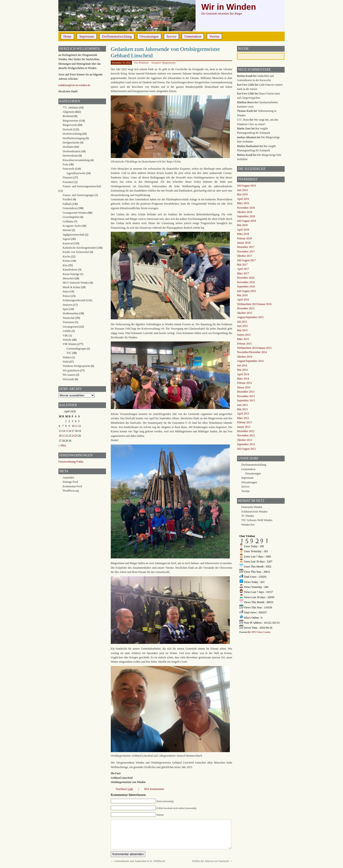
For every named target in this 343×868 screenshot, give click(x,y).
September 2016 (246, 286)
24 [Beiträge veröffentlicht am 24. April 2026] (73, 436)
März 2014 (243, 379)
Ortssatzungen (149, 37)
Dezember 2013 (246, 392)
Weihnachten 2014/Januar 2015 (254, 348)
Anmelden (68, 478)
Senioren (68, 305)
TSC (69, 353)
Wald (66, 362)
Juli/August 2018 (246, 221)
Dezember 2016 (246, 278)
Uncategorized (71, 327)
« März (62, 445)
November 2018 (246, 208)
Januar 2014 (244, 387)
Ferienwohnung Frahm (71, 462)
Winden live (248, 525)
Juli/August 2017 (246, 260)
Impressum (87, 37)
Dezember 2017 (246, 247)
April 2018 (243, 230)
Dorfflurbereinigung (74, 138)
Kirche (66, 256)
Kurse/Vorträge (71, 274)
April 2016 (243, 300)
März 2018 (243, 234)
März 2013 (243, 418)
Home (67, 37)
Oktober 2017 (245, 256)
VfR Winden (70, 344)
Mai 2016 (242, 295)
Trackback (124, 789)
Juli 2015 (242, 322)
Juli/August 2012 (246, 449)
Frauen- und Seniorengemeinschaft (82, 186)
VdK (65, 335)
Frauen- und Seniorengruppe (78, 195)
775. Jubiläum (70, 108)
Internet (67, 230)
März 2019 (243, 203)
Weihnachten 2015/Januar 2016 (254, 304)
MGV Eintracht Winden (76, 283)
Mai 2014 (242, 370)
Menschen (68, 278)
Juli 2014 (242, 365)
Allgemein (68, 112)
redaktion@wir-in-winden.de (74, 85)
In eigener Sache (72, 226)
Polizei (66, 296)
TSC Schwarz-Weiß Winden (257, 520)
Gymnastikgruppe (76, 349)
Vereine (214, 37)
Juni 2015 (242, 326)
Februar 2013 (244, 422)
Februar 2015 (244, 344)
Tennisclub (69, 318)
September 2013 (246, 400)
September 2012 (246, 444)
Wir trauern (69, 375)
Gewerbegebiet (71, 217)
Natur (66, 291)
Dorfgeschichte (71, 143)
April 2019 (243, 199)
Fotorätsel (68, 182)
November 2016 (246, 282)
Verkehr (67, 340)
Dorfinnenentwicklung (117, 37)
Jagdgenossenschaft (73, 235)
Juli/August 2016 (246, 291)
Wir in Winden (229, 7)
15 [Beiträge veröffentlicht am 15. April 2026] (67, 431)
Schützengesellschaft (74, 300)
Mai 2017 (242, 265)
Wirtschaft (68, 379)
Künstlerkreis (70, 270)
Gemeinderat (193, 37)
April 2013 (243, 414)
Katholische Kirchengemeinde (79, 248)
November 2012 (246, 435)
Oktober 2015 (245, 313)
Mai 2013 (242, 409)
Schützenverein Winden (254, 512)
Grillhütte (68, 222)
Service (171, 37)
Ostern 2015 (244, 335)
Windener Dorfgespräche (76, 366)
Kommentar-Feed (72, 486)
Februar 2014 (244, 383)
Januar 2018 (244, 243)
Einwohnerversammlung (76, 160)
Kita (65, 265)
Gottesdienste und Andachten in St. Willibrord (139, 861)
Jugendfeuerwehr (76, 173)
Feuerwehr (68, 169)
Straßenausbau (71, 313)
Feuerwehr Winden (252, 507)
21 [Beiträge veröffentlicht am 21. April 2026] (64, 436)
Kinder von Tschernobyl (76, 252)
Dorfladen (68, 147)
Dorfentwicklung (72, 134)
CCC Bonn (243, 120)
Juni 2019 (242, 190)
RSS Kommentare (154, 789)
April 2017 (243, 269)
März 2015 (243, 339)
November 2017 (246, 252)
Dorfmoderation (71, 151)
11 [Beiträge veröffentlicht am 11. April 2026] (76, 426)
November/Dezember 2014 (252, 352)
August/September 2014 (250, 361)
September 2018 (246, 216)
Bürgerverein (70, 125)
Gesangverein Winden (75, 213)
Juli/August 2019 (246, 186)
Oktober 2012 (245, 440)
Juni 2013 (242, 405)
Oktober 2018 (245, 212)
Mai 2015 (242, 330)
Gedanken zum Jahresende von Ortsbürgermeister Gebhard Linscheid (165, 52)
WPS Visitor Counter (261, 632)
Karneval (68, 243)
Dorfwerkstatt (70, 156)
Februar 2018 (244, 238)
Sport (66, 309)
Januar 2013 (244, 427)
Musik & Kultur (71, 287)
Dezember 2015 (246, 308)
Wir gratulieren (71, 370)
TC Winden (248, 516)
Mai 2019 (242, 194)
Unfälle (67, 331)
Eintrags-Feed (70, 482)
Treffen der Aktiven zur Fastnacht (210, 861)
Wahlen (67, 357)
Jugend (67, 239)
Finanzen (68, 178)
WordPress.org (71, 491)
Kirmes (67, 261)
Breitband (68, 116)
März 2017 (243, 273)
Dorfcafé (68, 129)
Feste (66, 164)
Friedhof (67, 199)
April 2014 (243, 374)
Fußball (67, 204)
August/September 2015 (250, 317)
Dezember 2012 (246, 431)
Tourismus (68, 322)
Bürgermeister (169, 63)
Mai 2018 (242, 225)
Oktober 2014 (245, 357)
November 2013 (246, 396)
